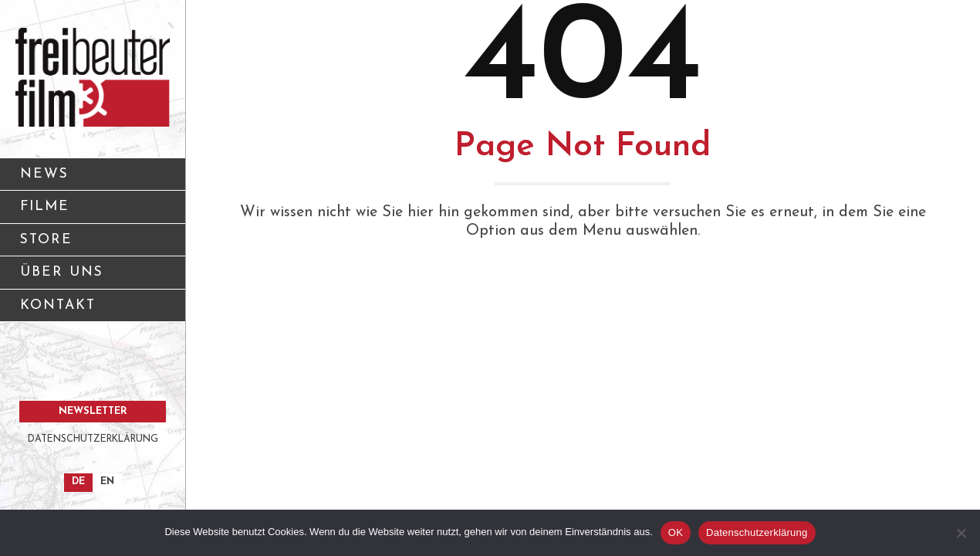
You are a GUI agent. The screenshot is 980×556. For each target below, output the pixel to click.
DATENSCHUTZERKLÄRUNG (93, 439)
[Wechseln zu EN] (107, 483)
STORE (46, 240)
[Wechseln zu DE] (78, 483)
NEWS (44, 174)
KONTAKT (97, 311)
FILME (45, 207)
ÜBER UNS (97, 278)
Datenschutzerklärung (757, 532)
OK (676, 532)
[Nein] (961, 533)
